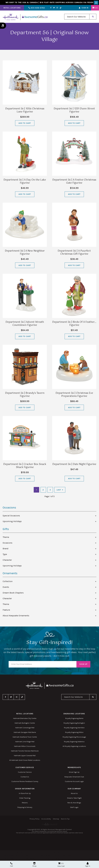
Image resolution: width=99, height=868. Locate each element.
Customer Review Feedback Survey (25, 782)
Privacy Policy (35, 819)
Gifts (6, 530)
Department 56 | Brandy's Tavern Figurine (25, 395)
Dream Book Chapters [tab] (13, 593)
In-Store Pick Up (25, 794)
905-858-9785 (35, 8)
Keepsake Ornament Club (74, 777)
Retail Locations (12, 8)
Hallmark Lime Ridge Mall (25, 742)
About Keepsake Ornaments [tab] (16, 616)
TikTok (58, 8)
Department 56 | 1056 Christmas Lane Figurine (25, 111)
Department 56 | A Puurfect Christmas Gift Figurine (74, 253)
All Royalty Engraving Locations (74, 747)
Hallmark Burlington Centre (25, 724)
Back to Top (65, 819)
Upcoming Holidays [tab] (12, 522)
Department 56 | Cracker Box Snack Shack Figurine (25, 466)
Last (59, 490)
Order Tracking (25, 799)
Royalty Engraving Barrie (74, 719)
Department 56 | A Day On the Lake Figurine (25, 182)
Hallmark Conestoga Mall (25, 728)
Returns (25, 803)
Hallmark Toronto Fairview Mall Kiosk (25, 752)
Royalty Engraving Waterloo (74, 742)
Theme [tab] (6, 538)
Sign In (85, 8)
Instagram (55, 8)
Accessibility (46, 819)
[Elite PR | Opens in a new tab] (49, 825)
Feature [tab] (6, 610)
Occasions (9, 508)
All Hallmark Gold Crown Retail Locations (25, 761)
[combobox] (77, 17)
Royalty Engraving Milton (74, 733)
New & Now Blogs (74, 803)
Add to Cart (25, 124)
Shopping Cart (93, 8)
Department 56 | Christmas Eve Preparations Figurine (74, 395)
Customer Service (25, 773)
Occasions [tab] (7, 543)
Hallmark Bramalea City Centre (25, 719)
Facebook (48, 8)
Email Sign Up (74, 773)
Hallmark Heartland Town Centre (25, 738)
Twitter (51, 8)
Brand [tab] (6, 549)
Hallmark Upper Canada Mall (25, 756)
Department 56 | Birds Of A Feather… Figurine (74, 324)
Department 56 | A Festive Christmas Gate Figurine (74, 182)
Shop (34, 865)
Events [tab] (6, 588)
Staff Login (74, 808)
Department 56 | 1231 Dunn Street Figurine (74, 111)
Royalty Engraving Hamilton (74, 728)
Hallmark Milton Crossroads (25, 747)
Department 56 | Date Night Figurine (74, 465)
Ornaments (10, 574)
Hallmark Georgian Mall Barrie (25, 733)
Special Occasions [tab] (11, 516)
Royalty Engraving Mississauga (74, 738)
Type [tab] (5, 555)
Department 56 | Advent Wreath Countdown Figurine (25, 324)
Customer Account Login (74, 782)
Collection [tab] (8, 582)
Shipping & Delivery (25, 808)
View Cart (61, 866)
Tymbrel (69, 830)
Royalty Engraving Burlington (74, 724)
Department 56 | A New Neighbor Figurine (25, 253)
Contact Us (25, 777)
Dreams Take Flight (74, 799)
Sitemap (56, 819)
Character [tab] (7, 560)
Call (11, 864)
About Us (74, 794)
